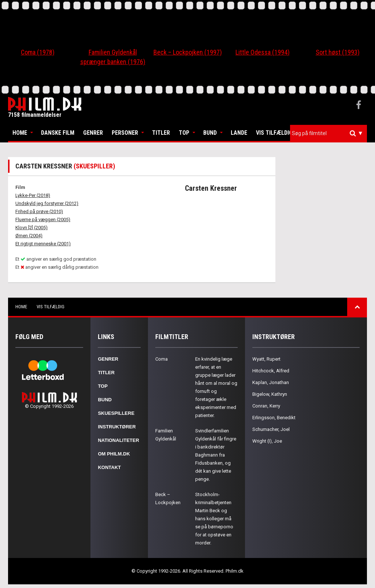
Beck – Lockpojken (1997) (188, 52)
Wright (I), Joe (267, 441)
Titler (161, 133)
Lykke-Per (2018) (33, 195)
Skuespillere (116, 413)
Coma (161, 359)
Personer (125, 133)
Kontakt (109, 467)
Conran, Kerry (266, 406)
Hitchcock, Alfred (271, 371)
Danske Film (58, 133)
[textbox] (330, 133)
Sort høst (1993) (338, 52)
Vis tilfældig (274, 133)
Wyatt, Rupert (266, 359)
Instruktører (117, 427)
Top (184, 133)
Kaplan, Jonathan (271, 382)
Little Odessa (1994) (263, 52)
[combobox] (328, 133)
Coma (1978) (38, 52)
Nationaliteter (118, 440)
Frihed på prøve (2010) (39, 211)
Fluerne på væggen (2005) (43, 219)
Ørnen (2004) (29, 236)
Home (20, 133)
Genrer (93, 133)
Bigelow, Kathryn (270, 394)
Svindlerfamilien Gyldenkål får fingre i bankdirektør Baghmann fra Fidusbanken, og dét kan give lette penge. (216, 455)
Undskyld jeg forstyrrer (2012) (47, 203)
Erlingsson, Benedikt (274, 418)
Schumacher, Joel (271, 429)
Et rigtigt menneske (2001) (43, 244)
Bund (210, 133)
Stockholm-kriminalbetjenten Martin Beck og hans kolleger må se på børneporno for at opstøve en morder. (214, 519)
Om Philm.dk (114, 454)
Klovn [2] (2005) (31, 228)
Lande (239, 133)
